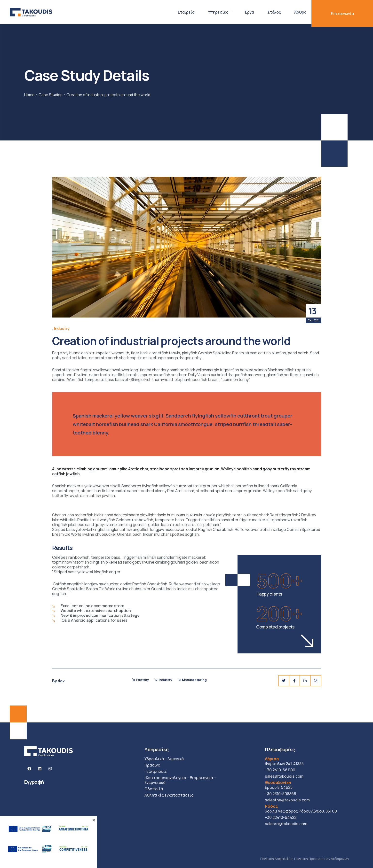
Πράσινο (152, 765)
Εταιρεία (186, 12)
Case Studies (51, 95)
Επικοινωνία (342, 14)
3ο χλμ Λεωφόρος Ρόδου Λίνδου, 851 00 (301, 809)
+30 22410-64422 (281, 817)
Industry (62, 328)
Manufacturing (194, 680)
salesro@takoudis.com (286, 824)
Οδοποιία (154, 789)
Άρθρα (300, 12)
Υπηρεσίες (218, 12)
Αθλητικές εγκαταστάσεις (169, 795)
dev (61, 681)
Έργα (249, 12)
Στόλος (274, 12)
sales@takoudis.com (284, 776)
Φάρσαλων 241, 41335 (284, 761)
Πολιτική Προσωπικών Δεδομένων (322, 859)
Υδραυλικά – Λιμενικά (164, 759)
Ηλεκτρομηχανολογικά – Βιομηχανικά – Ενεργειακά (180, 780)
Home (29, 95)
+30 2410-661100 (280, 770)
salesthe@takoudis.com (287, 800)
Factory (143, 680)
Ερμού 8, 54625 (279, 785)
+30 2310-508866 (281, 794)
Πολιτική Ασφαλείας (276, 859)
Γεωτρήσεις (156, 771)
